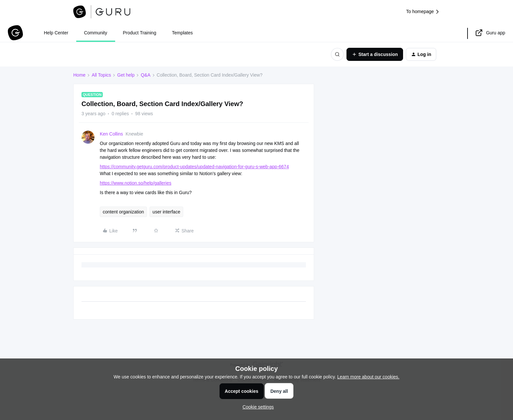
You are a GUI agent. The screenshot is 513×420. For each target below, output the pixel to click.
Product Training (140, 33)
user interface (166, 212)
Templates (182, 33)
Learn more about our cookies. (368, 377)
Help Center (56, 33)
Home (79, 75)
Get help (126, 75)
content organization (123, 212)
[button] (375, 54)
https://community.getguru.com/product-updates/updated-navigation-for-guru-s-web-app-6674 (194, 167)
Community (96, 33)
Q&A (146, 75)
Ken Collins (111, 134)
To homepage (423, 12)
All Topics (101, 75)
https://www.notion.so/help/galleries (136, 183)
